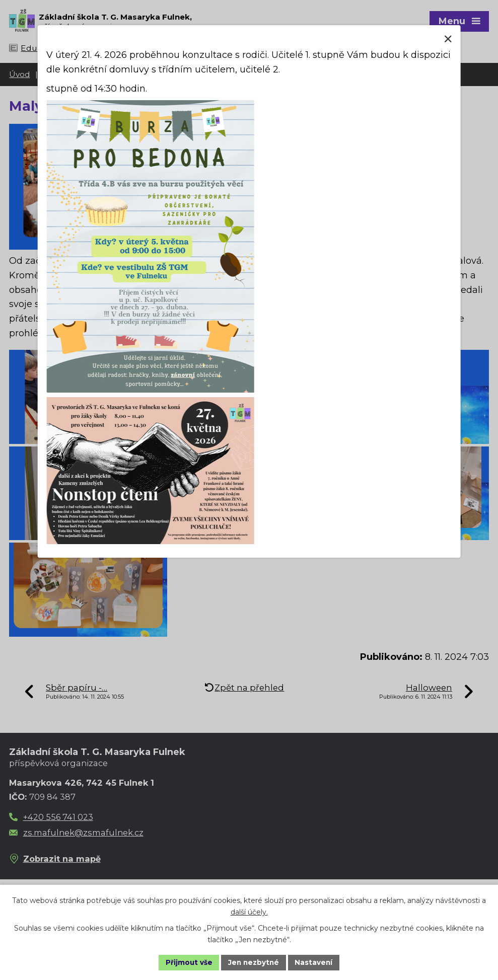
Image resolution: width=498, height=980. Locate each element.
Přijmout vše (187, 962)
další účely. (249, 912)
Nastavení (315, 962)
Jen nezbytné (254, 962)
